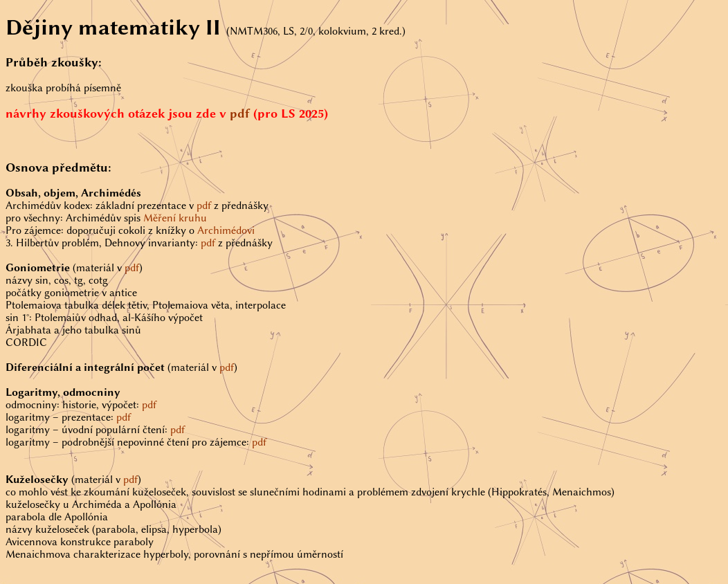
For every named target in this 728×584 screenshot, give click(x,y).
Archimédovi (226, 230)
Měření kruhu (175, 218)
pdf (240, 113)
